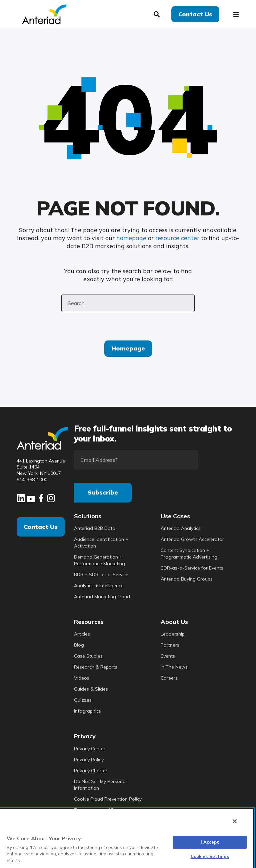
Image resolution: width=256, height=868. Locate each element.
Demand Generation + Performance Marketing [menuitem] (99, 560)
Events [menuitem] (168, 656)
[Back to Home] (44, 14)
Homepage (128, 348)
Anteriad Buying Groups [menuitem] (187, 579)
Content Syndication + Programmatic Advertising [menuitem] (189, 554)
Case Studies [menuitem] (88, 656)
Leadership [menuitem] (173, 634)
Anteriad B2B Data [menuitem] (95, 528)
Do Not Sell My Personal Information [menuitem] (100, 785)
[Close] (235, 821)
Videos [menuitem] (82, 678)
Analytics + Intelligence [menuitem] (99, 586)
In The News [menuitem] (174, 667)
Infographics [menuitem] (87, 711)
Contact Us (41, 527)
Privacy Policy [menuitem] (89, 760)
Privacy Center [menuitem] (90, 749)
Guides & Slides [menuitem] (91, 689)
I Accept (210, 842)
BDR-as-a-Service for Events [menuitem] (192, 568)
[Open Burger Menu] (236, 14)
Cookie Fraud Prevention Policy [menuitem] (108, 799)
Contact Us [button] (195, 14)
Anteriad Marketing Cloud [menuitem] (102, 597)
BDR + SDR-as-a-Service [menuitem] (101, 575)
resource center (177, 238)
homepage (131, 238)
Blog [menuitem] (79, 645)
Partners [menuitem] (170, 645)
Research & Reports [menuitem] (96, 667)
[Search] (157, 14)
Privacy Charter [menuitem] (91, 771)
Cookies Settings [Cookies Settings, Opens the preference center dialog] (210, 856)
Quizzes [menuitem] (83, 700)
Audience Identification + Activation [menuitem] (101, 543)
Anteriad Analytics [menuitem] (181, 528)
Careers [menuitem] (169, 678)
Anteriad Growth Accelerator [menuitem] (192, 539)
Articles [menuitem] (82, 634)
